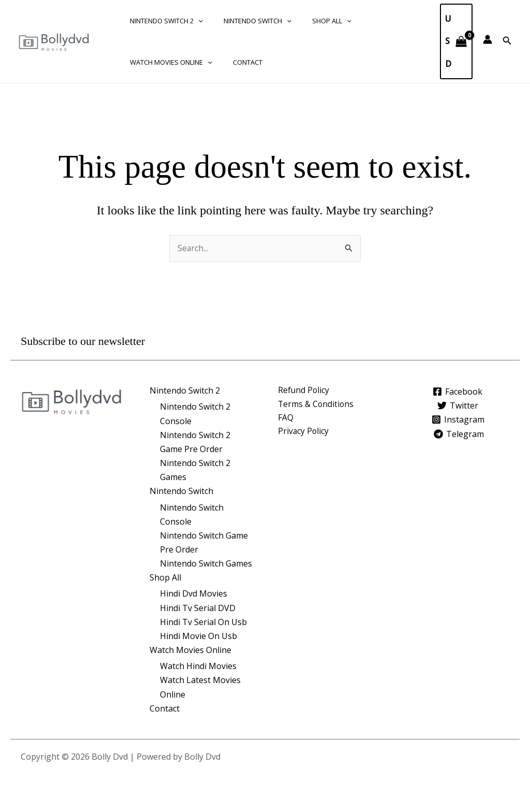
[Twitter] (458, 405)
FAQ (286, 418)
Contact (237, 62)
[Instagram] (458, 419)
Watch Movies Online (167, 62)
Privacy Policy (304, 432)
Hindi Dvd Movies (194, 593)
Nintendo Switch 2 (163, 21)
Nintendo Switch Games (206, 563)
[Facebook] (456, 391)
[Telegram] (460, 433)
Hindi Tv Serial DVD (198, 608)
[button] (507, 41)
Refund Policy (304, 390)
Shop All (314, 21)
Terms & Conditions (316, 404)
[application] (195, 21)
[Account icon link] (488, 39)
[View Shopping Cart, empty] (456, 41)
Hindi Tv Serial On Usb (203, 622)
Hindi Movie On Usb (198, 636)
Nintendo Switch (247, 21)
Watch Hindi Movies (198, 666)
